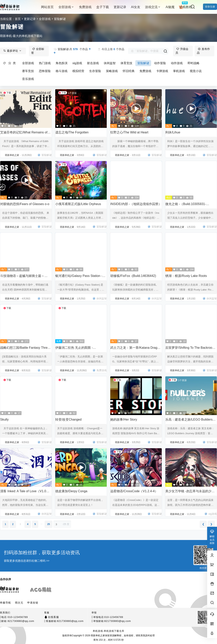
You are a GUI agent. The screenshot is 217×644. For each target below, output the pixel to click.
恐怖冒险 (45, 71)
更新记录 (30, 19)
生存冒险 (95, 71)
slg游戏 (77, 63)
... (41, 523)
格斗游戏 (62, 71)
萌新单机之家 (98, 636)
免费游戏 (145, 71)
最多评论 (12, 51)
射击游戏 (93, 63)
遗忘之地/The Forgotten (72, 132)
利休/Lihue (173, 132)
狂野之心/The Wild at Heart (129, 132)
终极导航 (6, 603)
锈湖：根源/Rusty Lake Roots (186, 276)
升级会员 (182, 51)
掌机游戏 (179, 71)
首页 (18, 19)
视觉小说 (196, 71)
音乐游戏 (28, 79)
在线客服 (53, 617)
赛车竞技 (28, 71)
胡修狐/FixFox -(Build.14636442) (133, 276)
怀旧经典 (129, 71)
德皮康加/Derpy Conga (71, 491)
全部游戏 (66, 7)
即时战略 (194, 63)
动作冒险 (160, 63)
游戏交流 (153, 7)
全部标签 (38, 51)
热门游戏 (45, 63)
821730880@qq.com (21, 621)
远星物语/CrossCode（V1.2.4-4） (134, 491)
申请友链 (33, 603)
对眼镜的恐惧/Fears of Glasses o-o (25, 204)
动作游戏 (177, 63)
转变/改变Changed (68, 419)
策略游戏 (112, 71)
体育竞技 (126, 63)
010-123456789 (18, 617)
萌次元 (19, 603)
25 (48, 524)
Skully (4, 419)
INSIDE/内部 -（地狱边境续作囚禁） (136, 204)
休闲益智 (110, 63)
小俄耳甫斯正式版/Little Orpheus (78, 204)
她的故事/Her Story (124, 419)
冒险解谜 (143, 63)
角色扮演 (62, 63)
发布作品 (203, 51)
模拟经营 (78, 71)
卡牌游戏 (162, 71)
